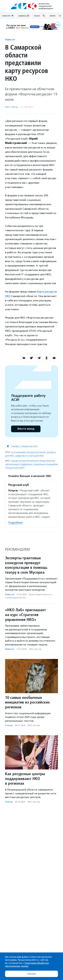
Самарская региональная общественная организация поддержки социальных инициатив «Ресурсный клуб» (31, 464)
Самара (15, 446)
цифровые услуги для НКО (29, 456)
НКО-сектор (12, 107)
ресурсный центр (36, 452)
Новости (10, 39)
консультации (18, 452)
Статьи (9, 725)
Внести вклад (26, 429)
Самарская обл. (29, 446)
